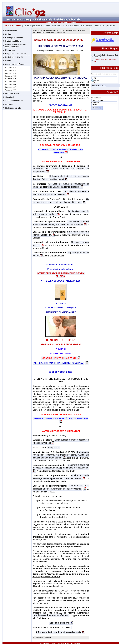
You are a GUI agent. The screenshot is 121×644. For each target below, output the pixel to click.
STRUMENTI (58, 26)
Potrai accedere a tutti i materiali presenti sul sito (105, 40)
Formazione (10, 50)
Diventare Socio (12, 94)
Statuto (8, 34)
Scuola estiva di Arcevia (15, 64)
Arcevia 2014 (11, 68)
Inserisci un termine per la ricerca (104, 74)
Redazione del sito (13, 108)
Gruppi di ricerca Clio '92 (16, 54)
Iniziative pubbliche (13, 41)
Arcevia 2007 (11, 87)
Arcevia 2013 (11, 70)
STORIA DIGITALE (75, 26)
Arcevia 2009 (11, 82)
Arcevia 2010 (11, 79)
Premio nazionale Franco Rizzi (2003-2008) (16, 46)
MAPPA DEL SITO (52, 22)
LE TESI (27, 26)
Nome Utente (96, 98)
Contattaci (10, 97)
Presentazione (11, 31)
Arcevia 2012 (11, 73)
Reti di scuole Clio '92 (14, 57)
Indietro (40, 637)
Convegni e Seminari (14, 37)
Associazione (51, 30)
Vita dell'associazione (14, 101)
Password (95, 102)
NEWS (89, 26)
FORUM (111, 26)
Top (35, 637)
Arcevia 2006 (11, 90)
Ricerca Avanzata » (99, 85)
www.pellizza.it (54, 448)
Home (40, 30)
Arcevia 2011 (11, 76)
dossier (9, 104)
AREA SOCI (100, 26)
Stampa (48, 637)
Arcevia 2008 (11, 84)
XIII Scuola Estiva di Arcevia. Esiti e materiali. (106, 56)
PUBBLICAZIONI (42, 26)
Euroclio (9, 61)
